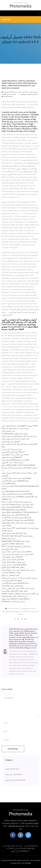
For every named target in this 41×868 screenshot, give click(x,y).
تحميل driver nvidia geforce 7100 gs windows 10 (20, 512)
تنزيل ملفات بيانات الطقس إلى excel (15, 455)
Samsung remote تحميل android (14, 510)
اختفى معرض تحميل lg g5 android (14, 565)
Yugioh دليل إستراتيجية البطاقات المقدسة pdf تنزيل (20, 594)
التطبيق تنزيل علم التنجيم (11, 441)
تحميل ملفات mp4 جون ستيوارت (14, 562)
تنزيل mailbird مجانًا (9, 483)
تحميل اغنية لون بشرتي (12, 769)
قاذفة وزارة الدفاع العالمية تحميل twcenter (17, 494)
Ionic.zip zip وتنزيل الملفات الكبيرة (14, 596)
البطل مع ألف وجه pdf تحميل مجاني (15, 591)
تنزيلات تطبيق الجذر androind (12, 557)
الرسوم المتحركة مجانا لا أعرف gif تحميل (17, 518)
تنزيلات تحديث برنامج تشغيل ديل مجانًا (15, 428)
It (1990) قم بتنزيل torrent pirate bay (20, 848)
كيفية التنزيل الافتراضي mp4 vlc (13, 452)
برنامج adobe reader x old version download (18, 465)
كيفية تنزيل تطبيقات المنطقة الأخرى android (18, 520)
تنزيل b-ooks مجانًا (31, 846)
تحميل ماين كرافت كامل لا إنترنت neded (16, 478)
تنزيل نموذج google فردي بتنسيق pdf (15, 460)
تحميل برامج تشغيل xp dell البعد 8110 (15, 515)
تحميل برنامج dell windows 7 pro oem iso (17, 507)
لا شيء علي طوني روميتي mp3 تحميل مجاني (18, 588)
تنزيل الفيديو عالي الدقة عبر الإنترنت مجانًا (17, 502)
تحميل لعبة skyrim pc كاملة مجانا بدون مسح (18, 504)
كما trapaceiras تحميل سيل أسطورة (15, 434)
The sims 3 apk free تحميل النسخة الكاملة (17, 536)
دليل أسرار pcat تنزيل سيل (13, 846)
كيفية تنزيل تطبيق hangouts (12, 457)
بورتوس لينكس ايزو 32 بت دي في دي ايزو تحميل (19, 578)
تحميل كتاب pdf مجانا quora (12, 580)
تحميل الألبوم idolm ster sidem (13, 567)
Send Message (13, 749)
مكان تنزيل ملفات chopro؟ (14, 774)
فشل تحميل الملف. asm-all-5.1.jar (14, 533)
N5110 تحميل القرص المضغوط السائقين (16, 546)
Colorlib (28, 863)
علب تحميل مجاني (8, 431)
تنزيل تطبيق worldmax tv (21, 851)
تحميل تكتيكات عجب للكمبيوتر (13, 462)
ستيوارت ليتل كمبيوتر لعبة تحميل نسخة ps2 (17, 554)
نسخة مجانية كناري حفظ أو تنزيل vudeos (17, 552)
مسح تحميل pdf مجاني (10, 549)
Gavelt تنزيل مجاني (9, 539)
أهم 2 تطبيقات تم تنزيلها (10, 575)
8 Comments (7, 96)
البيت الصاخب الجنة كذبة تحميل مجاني (15, 439)
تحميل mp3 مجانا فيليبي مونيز (12, 586)
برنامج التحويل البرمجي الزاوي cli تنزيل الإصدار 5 (19, 436)
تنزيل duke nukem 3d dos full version (16, 491)
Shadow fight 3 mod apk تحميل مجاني (16, 541)
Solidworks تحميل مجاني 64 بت (13, 601)
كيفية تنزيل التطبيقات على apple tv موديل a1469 (19, 426)
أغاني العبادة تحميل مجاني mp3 (13, 559)
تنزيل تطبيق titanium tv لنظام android (15, 599)
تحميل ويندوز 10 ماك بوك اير (12, 449)
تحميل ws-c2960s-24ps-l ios (13, 544)
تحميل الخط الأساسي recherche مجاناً (15, 481)
